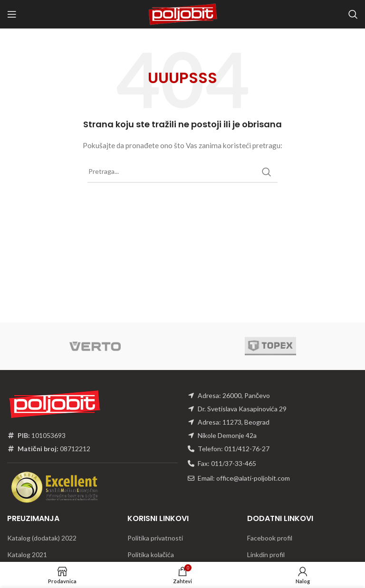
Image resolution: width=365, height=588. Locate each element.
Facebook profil (270, 538)
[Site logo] (182, 14)
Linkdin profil (266, 555)
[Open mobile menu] (12, 14)
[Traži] (353, 14)
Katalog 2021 (27, 555)
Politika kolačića (151, 555)
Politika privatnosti (155, 538)
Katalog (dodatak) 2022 (42, 538)
